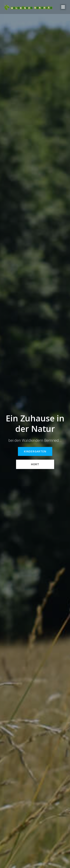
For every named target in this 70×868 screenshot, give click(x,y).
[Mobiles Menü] (63, 7)
